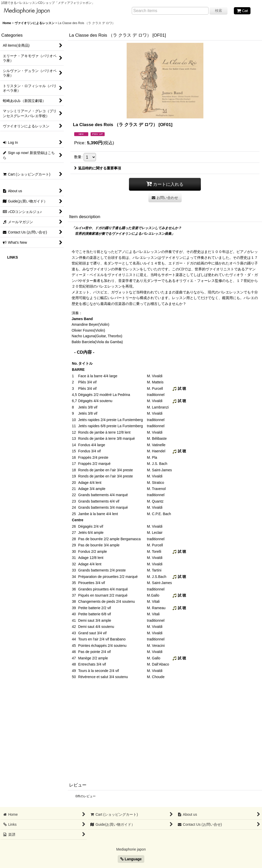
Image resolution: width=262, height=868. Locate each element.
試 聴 (179, 389)
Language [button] (131, 859)
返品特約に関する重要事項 (98, 168)
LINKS (13, 257)
